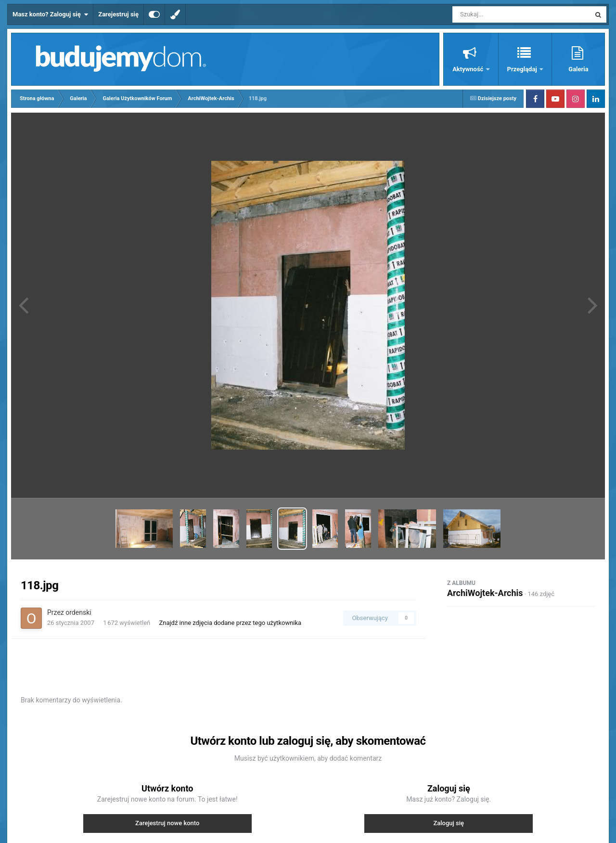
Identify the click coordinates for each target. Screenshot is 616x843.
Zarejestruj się (118, 14)
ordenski (78, 612)
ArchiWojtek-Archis (485, 593)
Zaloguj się (449, 823)
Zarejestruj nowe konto (167, 823)
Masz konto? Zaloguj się (50, 14)
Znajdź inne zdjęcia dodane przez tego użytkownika (230, 623)
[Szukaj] (500, 14)
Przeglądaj (523, 69)
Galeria (578, 69)
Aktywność (468, 69)
